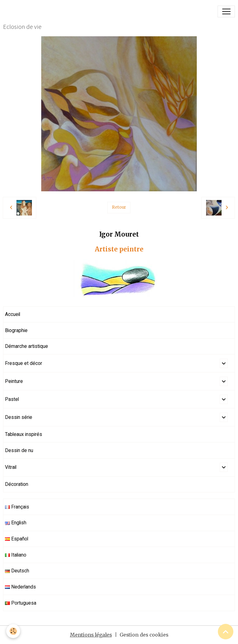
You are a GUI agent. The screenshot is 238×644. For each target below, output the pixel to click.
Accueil (13, 314)
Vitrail (11, 467)
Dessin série (19, 417)
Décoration (17, 484)
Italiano (16, 555)
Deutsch (17, 571)
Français (17, 507)
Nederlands (20, 587)
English (16, 523)
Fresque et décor (24, 363)
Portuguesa (21, 603)
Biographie (16, 330)
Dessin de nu (19, 450)
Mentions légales (91, 635)
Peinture (14, 381)
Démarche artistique (26, 346)
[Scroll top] (226, 632)
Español (17, 539)
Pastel (12, 399)
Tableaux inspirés (24, 434)
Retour (119, 207)
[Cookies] (13, 631)
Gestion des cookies (144, 635)
